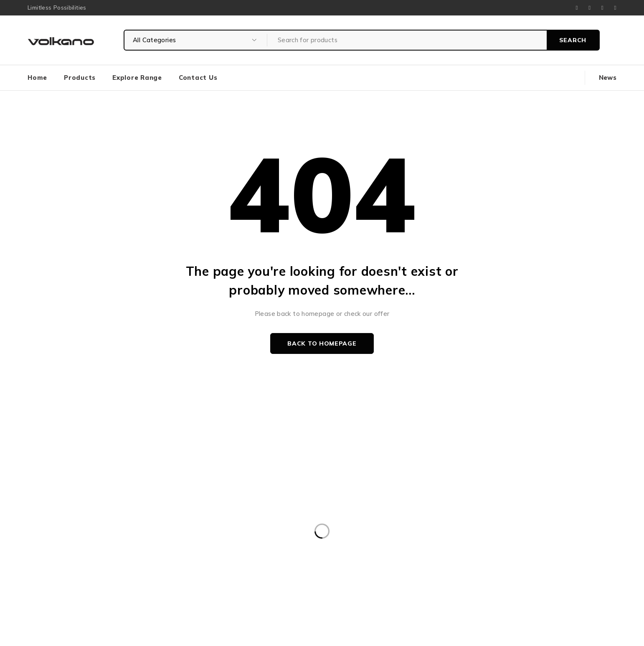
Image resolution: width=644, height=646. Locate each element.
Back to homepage (322, 343)
